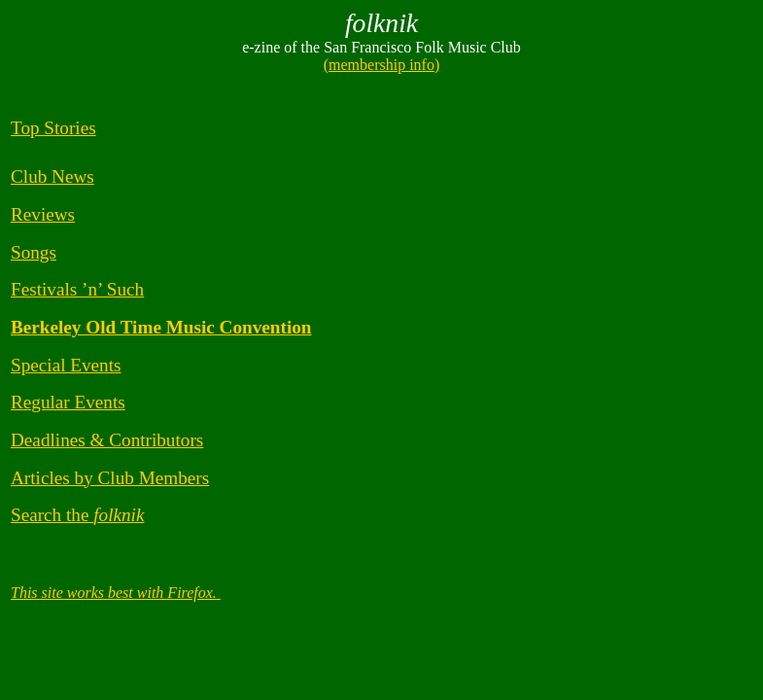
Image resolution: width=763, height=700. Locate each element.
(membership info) (382, 65)
